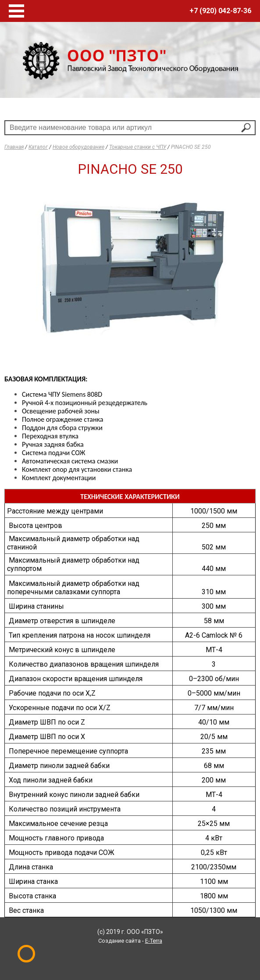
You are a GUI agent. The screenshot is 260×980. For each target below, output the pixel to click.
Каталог (38, 147)
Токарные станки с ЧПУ (138, 147)
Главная (14, 147)
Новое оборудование (78, 147)
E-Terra (154, 941)
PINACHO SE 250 (191, 147)
